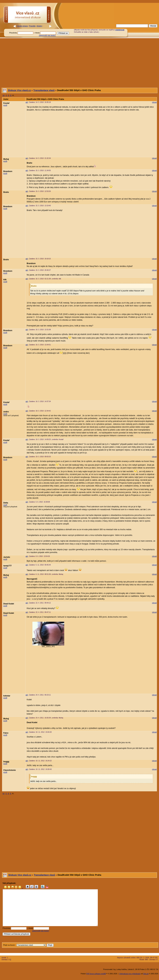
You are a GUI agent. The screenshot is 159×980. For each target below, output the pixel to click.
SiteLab (146, 974)
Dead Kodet (9, 604)
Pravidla (32, 26)
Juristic (7, 557)
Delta (6, 503)
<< (4, 95)
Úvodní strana (22, 26)
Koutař (6, 103)
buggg (6, 762)
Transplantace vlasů (44, 90)
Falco (6, 733)
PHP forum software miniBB (96, 974)
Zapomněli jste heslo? (47, 35)
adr (27, 102)
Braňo (6, 192)
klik (5, 280)
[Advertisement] (79, 63)
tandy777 (7, 566)
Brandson (8, 171)
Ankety (39, 26)
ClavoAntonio (10, 770)
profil (5, 105)
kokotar (7, 696)
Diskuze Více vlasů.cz (19, 90)
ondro (6, 412)
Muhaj (6, 159)
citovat (154, 102)
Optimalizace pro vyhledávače (130, 974)
